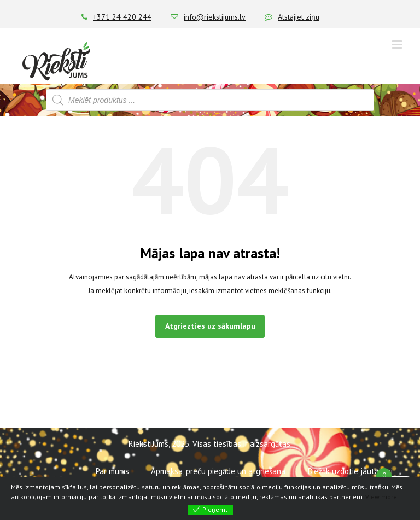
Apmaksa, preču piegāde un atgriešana (218, 471)
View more (381, 497)
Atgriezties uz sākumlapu (210, 326)
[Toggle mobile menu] (398, 45)
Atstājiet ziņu (299, 17)
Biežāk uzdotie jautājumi (350, 471)
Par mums (112, 471)
